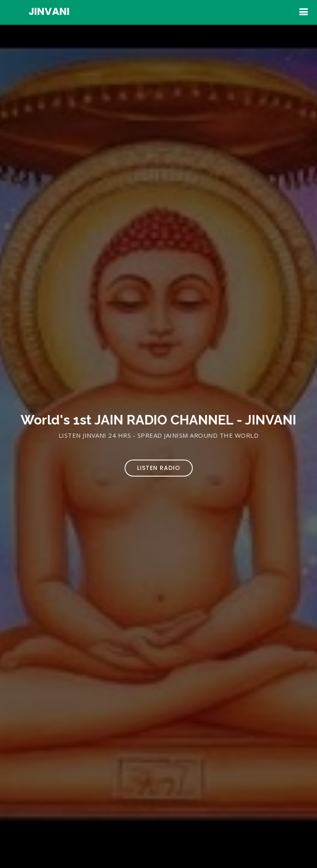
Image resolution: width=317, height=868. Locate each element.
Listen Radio (159, 468)
